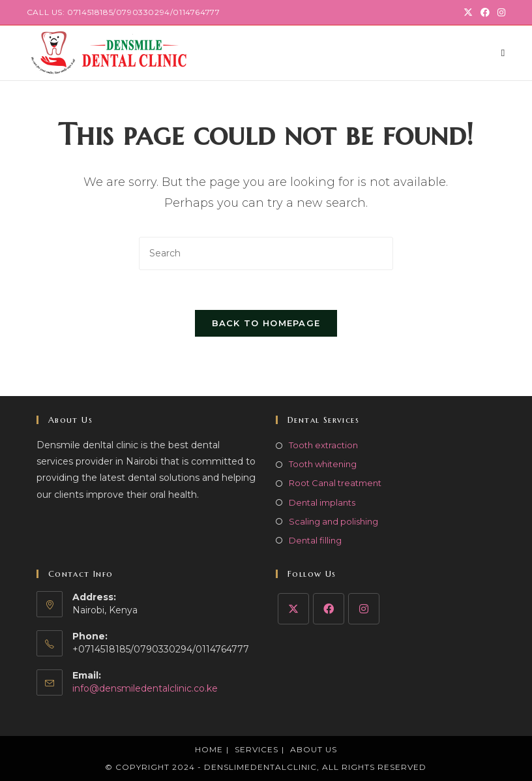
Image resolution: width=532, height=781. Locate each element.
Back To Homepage (266, 323)
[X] (293, 609)
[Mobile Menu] (503, 53)
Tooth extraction (323, 445)
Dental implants (322, 502)
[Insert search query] (266, 253)
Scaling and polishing (333, 521)
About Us (314, 749)
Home (209, 749)
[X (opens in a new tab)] (468, 12)
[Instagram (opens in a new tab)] (499, 12)
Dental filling (315, 540)
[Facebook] (329, 609)
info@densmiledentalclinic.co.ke (145, 688)
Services (257, 749)
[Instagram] (364, 609)
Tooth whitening (323, 464)
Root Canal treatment (335, 483)
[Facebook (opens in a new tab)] (485, 12)
